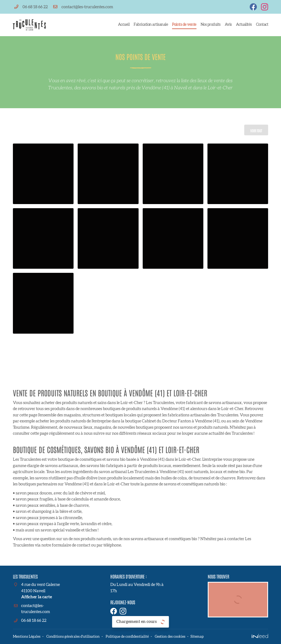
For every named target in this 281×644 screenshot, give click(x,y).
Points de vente (184, 25)
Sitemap (208, 637)
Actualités (244, 25)
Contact (262, 25)
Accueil (124, 25)
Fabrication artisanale (151, 25)
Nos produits (211, 25)
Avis (228, 25)
